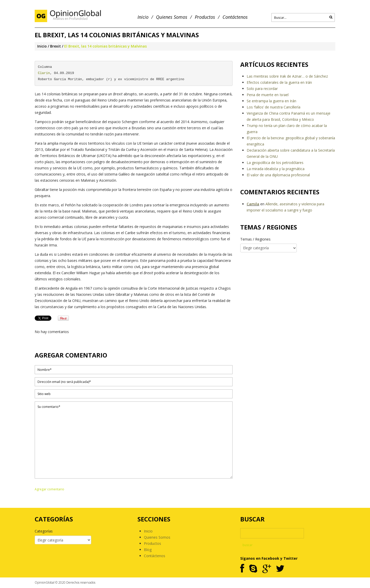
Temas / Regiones (255, 239)
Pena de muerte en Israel (268, 95)
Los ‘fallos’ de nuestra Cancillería (274, 107)
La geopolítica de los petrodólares (275, 163)
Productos (205, 17)
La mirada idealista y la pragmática (276, 169)
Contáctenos (235, 17)
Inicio (143, 17)
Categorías (44, 531)
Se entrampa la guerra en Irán (271, 101)
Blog (148, 550)
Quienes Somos (172, 17)
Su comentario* (134, 440)
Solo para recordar (262, 89)
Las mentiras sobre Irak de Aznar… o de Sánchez (287, 76)
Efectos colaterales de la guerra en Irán (279, 82)
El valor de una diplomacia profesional (278, 175)
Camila (253, 204)
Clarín (44, 73)
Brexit (55, 46)
